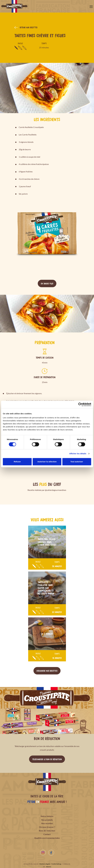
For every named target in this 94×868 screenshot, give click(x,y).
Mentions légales (45, 864)
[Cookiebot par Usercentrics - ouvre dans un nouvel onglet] (80, 404)
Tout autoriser (77, 462)
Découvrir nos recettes (47, 671)
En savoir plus (47, 283)
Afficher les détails (78, 454)
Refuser (17, 462)
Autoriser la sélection (47, 462)
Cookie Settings (56, 864)
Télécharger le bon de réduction (47, 759)
